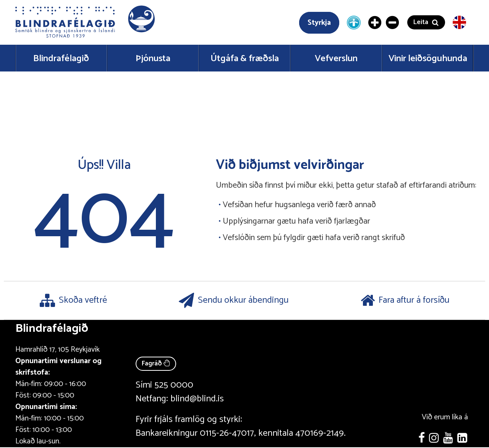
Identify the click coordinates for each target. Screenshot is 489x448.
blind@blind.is (197, 399)
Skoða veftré (73, 300)
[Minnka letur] (393, 23)
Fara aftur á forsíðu (405, 300)
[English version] (459, 22)
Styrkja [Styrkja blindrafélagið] (319, 23)
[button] (86, 22)
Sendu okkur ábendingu (234, 300)
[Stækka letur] (375, 23)
